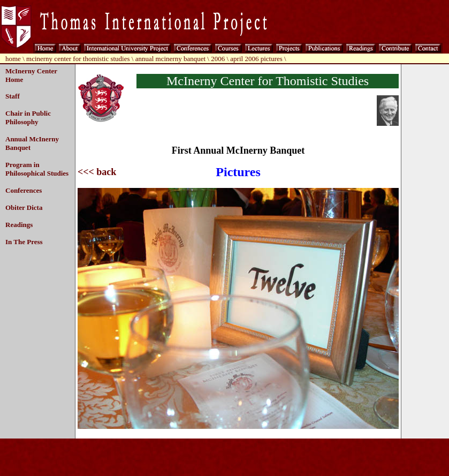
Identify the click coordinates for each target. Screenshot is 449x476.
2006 (218, 59)
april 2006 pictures (256, 59)
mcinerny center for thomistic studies (78, 59)
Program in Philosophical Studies (37, 169)
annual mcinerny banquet (170, 59)
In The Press (24, 242)
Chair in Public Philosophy (28, 118)
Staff (13, 96)
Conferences (24, 190)
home (13, 59)
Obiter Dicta (24, 207)
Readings (19, 225)
